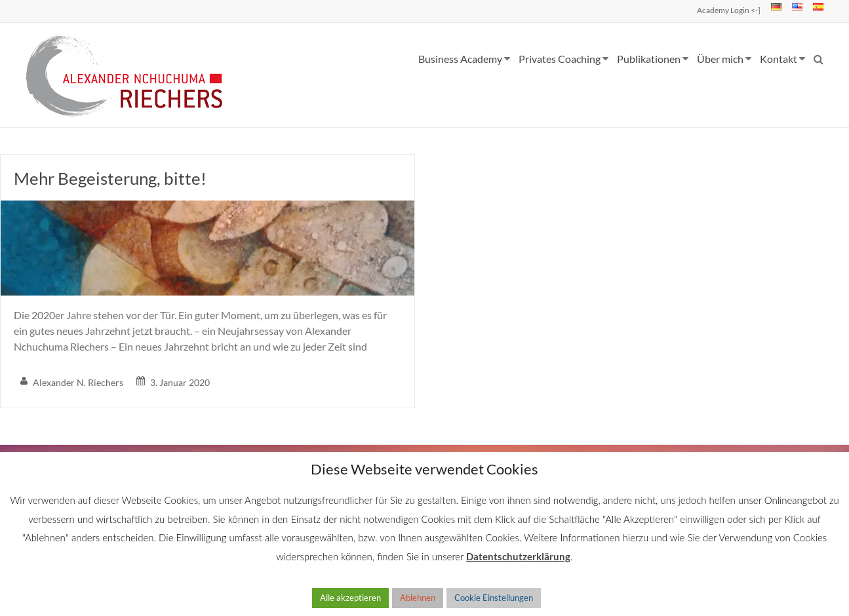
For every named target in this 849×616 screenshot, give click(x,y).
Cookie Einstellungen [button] (494, 598)
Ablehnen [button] (418, 598)
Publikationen (649, 59)
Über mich (720, 59)
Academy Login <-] (729, 10)
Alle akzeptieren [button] (350, 598)
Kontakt (779, 59)
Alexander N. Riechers (78, 382)
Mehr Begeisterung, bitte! (110, 178)
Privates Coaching (560, 59)
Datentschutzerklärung (518, 556)
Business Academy (460, 59)
